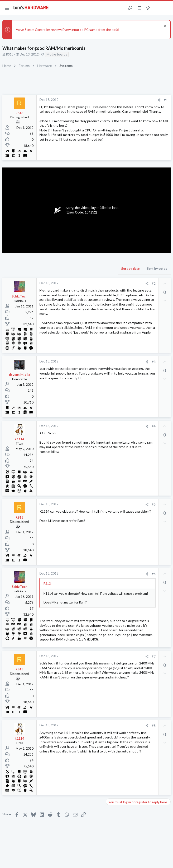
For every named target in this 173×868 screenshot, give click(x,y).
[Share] (159, 100)
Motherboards (57, 54)
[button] (7, 8)
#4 (154, 426)
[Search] (167, 8)
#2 (154, 283)
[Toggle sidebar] (157, 8)
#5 (154, 504)
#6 (154, 574)
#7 (154, 656)
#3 (154, 362)
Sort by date (130, 269)
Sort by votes (157, 269)
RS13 (10, 54)
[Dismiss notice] (165, 26)
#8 (154, 726)
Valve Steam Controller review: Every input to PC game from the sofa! (68, 30)
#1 (166, 100)
